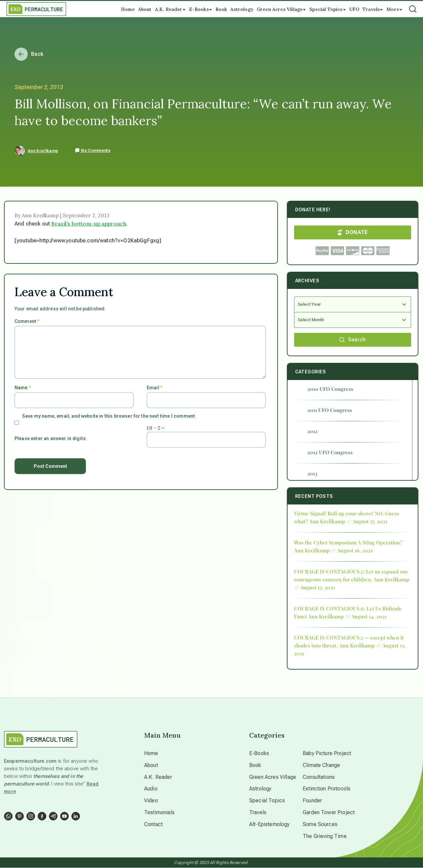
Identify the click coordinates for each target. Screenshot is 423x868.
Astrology (260, 789)
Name (23, 388)
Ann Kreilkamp (43, 151)
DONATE (353, 232)
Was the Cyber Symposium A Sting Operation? (348, 542)
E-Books (259, 753)
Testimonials (159, 813)
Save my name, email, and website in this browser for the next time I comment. (109, 416)
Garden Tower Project (329, 813)
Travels (258, 813)
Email (154, 388)
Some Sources (320, 825)
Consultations (319, 777)
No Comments (93, 151)
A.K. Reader (158, 777)
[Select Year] (353, 304)
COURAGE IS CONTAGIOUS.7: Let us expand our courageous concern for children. (351, 575)
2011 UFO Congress (330, 410)
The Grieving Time (325, 836)
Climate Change (321, 765)
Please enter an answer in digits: (51, 438)
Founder (312, 801)
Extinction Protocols (327, 789)
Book (255, 765)
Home (151, 753)
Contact (153, 825)
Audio (151, 789)
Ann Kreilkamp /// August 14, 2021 (347, 616)
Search (353, 340)
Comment (27, 321)
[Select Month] (353, 320)
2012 (313, 431)
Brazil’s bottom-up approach (89, 224)
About (151, 765)
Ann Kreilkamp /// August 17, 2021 (348, 521)
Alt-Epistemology (269, 825)
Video (151, 801)
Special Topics (267, 801)
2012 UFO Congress (330, 452)
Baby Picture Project (327, 753)
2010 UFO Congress (330, 389)
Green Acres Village (273, 777)
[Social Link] (8, 816)
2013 (312, 473)
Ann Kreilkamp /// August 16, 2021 (333, 550)
